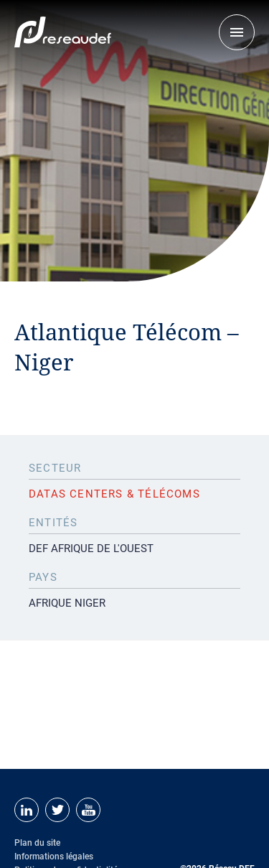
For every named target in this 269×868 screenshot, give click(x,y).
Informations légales (54, 857)
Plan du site (37, 843)
